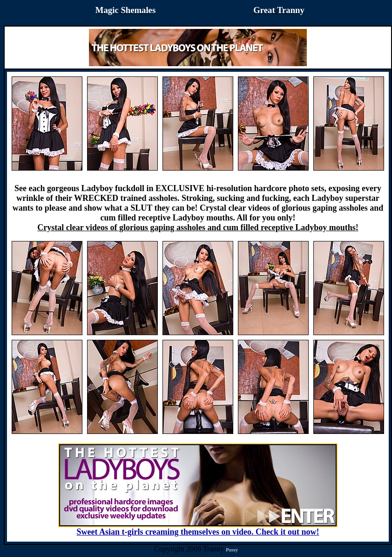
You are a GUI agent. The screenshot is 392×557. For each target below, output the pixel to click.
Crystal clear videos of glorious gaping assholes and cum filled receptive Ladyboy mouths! (198, 227)
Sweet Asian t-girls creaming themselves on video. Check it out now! (198, 528)
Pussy (232, 550)
